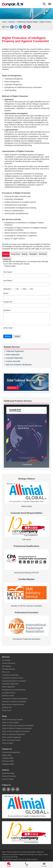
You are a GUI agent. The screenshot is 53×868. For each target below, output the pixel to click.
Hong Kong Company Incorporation (15, 699)
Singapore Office (8, 764)
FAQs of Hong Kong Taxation (12, 720)
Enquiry (6, 254)
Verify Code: (9, 328)
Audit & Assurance (9, 663)
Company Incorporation (10, 675)
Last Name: (8, 280)
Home (4, 22)
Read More (26, 465)
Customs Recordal (13, 361)
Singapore (7, 259)
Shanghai (33, 254)
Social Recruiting (8, 773)
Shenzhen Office (8, 761)
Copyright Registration (14, 358)
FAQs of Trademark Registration (14, 734)
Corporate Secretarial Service (13, 678)
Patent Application (13, 355)
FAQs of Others (8, 743)
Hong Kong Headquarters (11, 752)
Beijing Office (7, 755)
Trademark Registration (15, 351)
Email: (6, 293)
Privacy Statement (13, 852)
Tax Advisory (7, 666)
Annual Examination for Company (14, 681)
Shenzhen (43, 254)
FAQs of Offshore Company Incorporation (17, 728)
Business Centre (8, 696)
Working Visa (7, 707)
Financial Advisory (9, 669)
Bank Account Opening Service (13, 704)
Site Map (31, 854)
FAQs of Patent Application (12, 737)
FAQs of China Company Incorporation (16, 731)
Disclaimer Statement (18, 854)
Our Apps (38, 854)
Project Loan (7, 710)
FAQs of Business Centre (11, 740)
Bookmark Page (12, 857)
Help (4, 852)
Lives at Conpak (8, 779)
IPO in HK (6, 672)
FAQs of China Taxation (10, 722)
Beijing (25, 254)
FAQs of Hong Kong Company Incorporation (18, 725)
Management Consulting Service (14, 690)
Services (12, 22)
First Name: (8, 272)
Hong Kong (15, 254)
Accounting (6, 660)
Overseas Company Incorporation (14, 702)
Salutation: (8, 289)
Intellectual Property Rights (27, 22)
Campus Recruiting (9, 776)
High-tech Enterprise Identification (19, 365)
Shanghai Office (8, 758)
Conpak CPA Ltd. (18, 859)
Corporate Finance (9, 693)
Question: (8, 310)
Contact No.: (9, 302)
